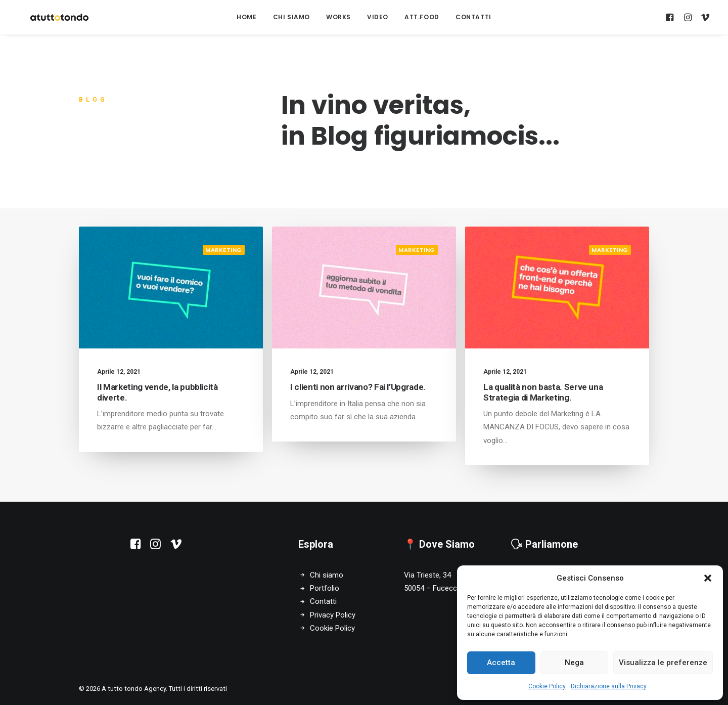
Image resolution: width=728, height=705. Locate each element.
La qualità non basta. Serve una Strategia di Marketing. (543, 396)
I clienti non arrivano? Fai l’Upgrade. (358, 387)
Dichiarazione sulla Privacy (609, 686)
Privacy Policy (333, 615)
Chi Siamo (291, 17)
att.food (422, 17)
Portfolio (325, 588)
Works (338, 17)
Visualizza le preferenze (663, 663)
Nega (574, 663)
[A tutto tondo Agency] (47, 17)
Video (378, 17)
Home (246, 17)
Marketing (224, 250)
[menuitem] (246, 17)
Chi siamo (327, 575)
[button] (708, 578)
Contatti (473, 17)
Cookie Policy (547, 686)
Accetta (501, 663)
